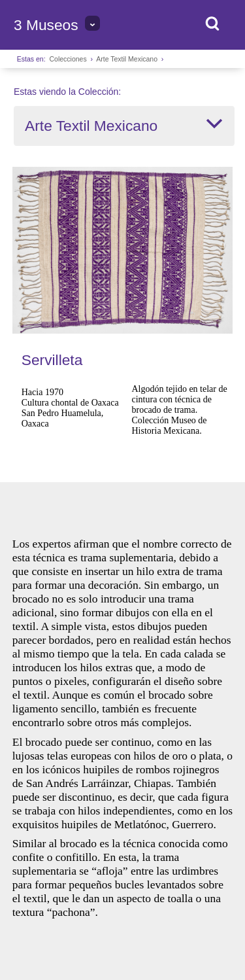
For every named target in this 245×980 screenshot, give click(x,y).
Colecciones (68, 59)
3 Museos (46, 25)
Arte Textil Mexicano (127, 59)
